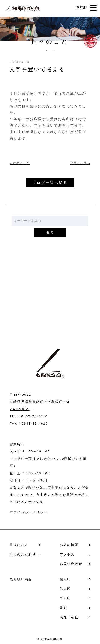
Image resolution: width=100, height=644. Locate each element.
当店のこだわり (23, 554)
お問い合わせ (50, 303)
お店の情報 (69, 545)
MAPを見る (20, 409)
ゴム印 (65, 598)
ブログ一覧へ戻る (50, 183)
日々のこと (19, 545)
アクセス (67, 554)
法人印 (65, 589)
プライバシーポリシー (28, 512)
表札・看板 (69, 617)
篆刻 (63, 608)
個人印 (65, 579)
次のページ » (80, 163)
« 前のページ (20, 163)
